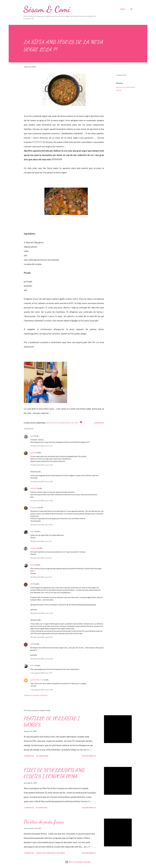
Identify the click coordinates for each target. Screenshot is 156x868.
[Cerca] (123, 9)
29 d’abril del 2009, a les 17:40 (41, 501)
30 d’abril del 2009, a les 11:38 (41, 613)
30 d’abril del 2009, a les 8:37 (41, 577)
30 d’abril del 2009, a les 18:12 (41, 637)
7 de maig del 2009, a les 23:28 (42, 690)
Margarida (34, 507)
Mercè (33, 565)
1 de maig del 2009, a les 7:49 (41, 673)
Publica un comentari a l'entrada (36, 695)
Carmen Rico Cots (37, 680)
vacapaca (34, 548)
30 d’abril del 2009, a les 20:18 (41, 659)
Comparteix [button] (121, 75)
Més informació (89, 756)
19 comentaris (42, 756)
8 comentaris (42, 808)
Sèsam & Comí (47, 9)
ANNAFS (34, 488)
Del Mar (119, 90)
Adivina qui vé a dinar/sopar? (126, 87)
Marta (33, 531)
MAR (32, 584)
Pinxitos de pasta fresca (44, 822)
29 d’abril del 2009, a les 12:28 (41, 481)
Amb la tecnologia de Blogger (78, 862)
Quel (32, 436)
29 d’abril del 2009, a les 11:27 (41, 446)
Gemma (33, 452)
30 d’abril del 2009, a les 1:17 (41, 541)
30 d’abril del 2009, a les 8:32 (41, 558)
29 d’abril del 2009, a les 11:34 (41, 465)
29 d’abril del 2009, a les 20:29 (41, 525)
